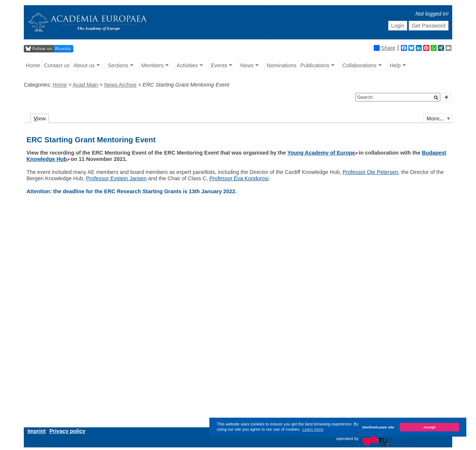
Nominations (282, 65)
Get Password (428, 26)
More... (435, 119)
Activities (187, 65)
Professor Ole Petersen (370, 172)
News (247, 65)
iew (40, 119)
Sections (118, 65)
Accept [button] (429, 427)
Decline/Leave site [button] (378, 427)
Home (33, 65)
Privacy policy (67, 431)
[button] (436, 98)
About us (84, 65)
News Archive (120, 85)
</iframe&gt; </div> (210, 311)
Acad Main (86, 85)
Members (152, 65)
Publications (315, 65)
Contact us (57, 65)
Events (219, 65)
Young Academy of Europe (321, 153)
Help (395, 65)
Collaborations (360, 65)
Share (385, 48)
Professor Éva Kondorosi (239, 178)
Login (398, 26)
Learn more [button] (313, 429)
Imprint (37, 431)
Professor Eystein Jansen (116, 178)
